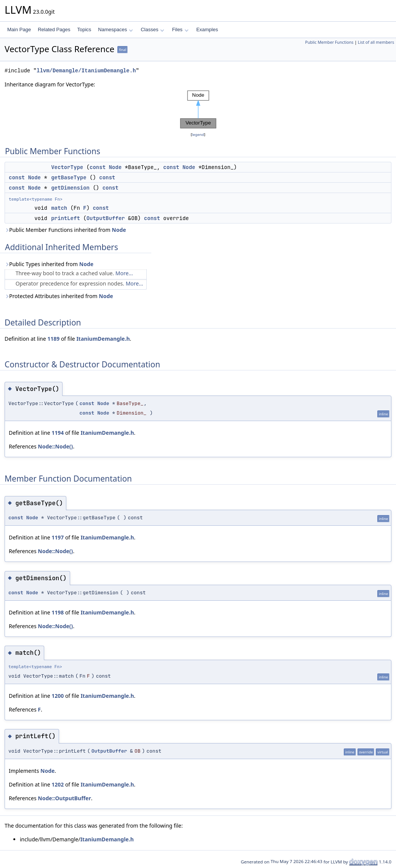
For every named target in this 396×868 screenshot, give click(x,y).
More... (124, 273)
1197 (58, 537)
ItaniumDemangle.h (103, 339)
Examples (207, 30)
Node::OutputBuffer (64, 798)
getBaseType (69, 177)
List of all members (376, 42)
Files (180, 30)
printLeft (66, 218)
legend (198, 135)
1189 (53, 339)
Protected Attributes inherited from (59, 296)
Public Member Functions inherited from (65, 230)
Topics (84, 30)
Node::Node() (55, 446)
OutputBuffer (106, 218)
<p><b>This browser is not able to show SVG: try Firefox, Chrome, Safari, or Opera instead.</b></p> (198, 110)
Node (115, 167)
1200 (58, 696)
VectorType (67, 167)
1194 (58, 433)
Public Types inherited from (49, 264)
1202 (58, 784)
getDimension (70, 188)
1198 (58, 612)
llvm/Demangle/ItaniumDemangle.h (86, 71)
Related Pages (54, 30)
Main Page (19, 30)
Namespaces (115, 30)
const (98, 167)
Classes (152, 30)
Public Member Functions (329, 42)
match (59, 208)
